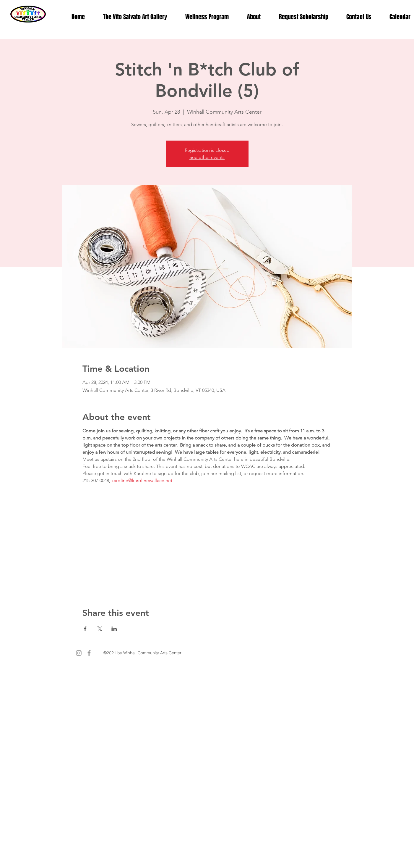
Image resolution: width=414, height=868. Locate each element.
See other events (207, 157)
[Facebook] (89, 653)
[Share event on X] (100, 629)
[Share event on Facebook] (85, 629)
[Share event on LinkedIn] (114, 629)
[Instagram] (79, 653)
